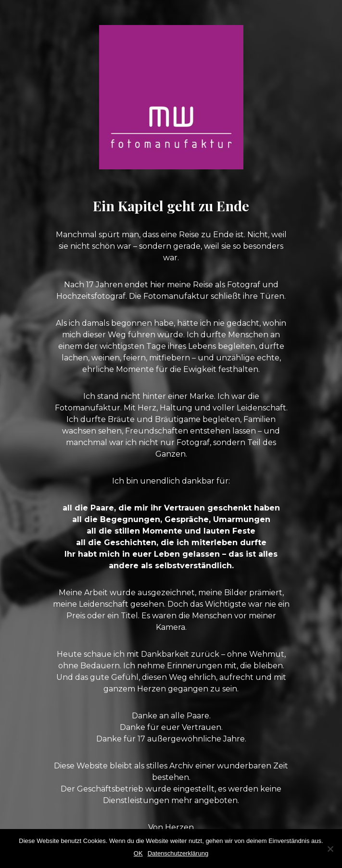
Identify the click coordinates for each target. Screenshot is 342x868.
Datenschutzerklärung (178, 853)
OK (138, 853)
